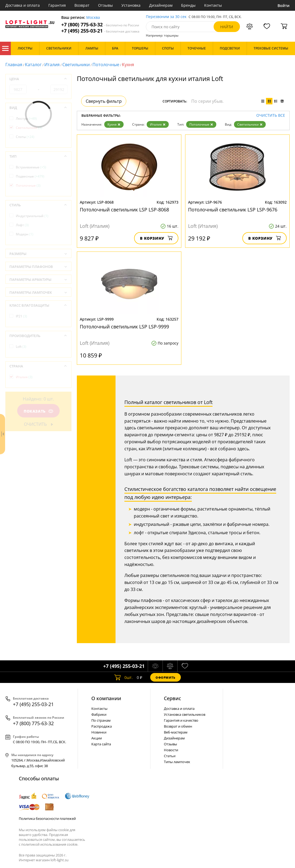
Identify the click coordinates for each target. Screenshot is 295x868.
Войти (284, 6)
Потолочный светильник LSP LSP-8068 (124, 210)
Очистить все (271, 116)
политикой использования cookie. (50, 844)
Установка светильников (185, 714)
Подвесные (30, 176)
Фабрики (99, 714)
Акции (97, 738)
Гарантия (57, 5)
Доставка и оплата (23, 5)
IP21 (21, 316)
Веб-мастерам (176, 732)
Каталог (5, 48)
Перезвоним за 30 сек (166, 17)
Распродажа (102, 726)
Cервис (172, 698)
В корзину (156, 238)
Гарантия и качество (181, 720)
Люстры (26, 118)
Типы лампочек (177, 762)
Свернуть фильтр (104, 101)
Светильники (76, 65)
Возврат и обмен (178, 726)
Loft (21, 347)
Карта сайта (101, 744)
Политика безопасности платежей (47, 819)
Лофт (22, 225)
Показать (38, 411)
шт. (123, 677)
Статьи (170, 756)
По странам (101, 720)
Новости (171, 750)
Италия (52, 65)
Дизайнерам (161, 5)
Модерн (25, 234)
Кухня (114, 124)
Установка (131, 5)
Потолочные (106, 65)
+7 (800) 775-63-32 (100, 25)
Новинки (99, 732)
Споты (25, 137)
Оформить (166, 677)
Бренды (188, 5)
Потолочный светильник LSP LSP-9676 (233, 210)
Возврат (82, 5)
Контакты (213, 5)
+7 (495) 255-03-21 (100, 31)
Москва (93, 18)
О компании (106, 698)
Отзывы (105, 5)
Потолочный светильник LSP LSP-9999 (124, 327)
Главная (14, 65)
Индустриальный (32, 216)
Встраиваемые (31, 167)
